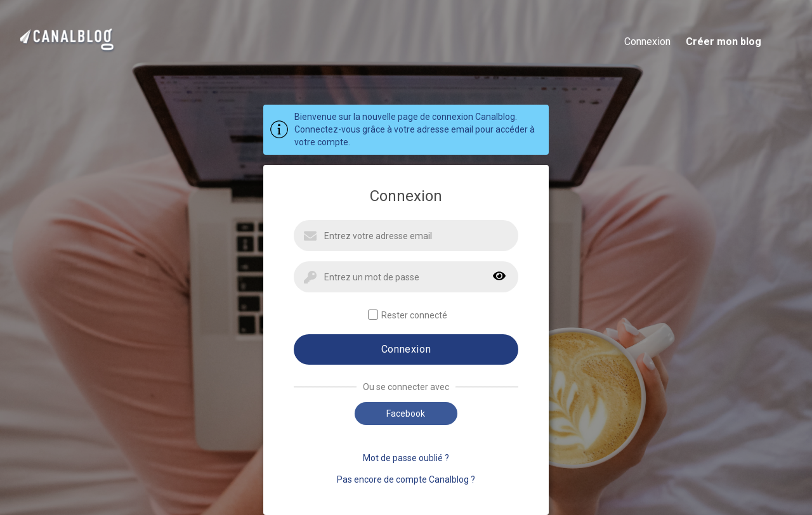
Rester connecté (408, 315)
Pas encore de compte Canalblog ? (406, 479)
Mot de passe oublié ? (406, 458)
